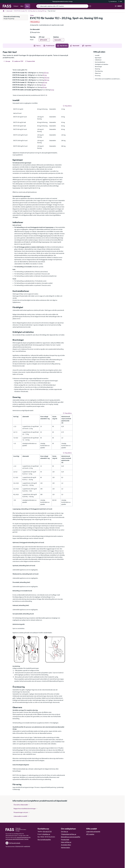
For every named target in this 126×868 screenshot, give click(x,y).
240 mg (47, 77)
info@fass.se (46, 834)
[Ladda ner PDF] (18, 61)
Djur (27, 6)
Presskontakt (65, 840)
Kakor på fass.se (66, 842)
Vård (22, 6)
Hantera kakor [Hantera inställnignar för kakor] (65, 847)
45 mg (43, 85)
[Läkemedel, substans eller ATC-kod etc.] (64, 6)
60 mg (45, 82)
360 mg (46, 80)
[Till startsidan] (4, 11)
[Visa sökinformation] (90, 6)
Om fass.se (64, 831)
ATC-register (90, 834)
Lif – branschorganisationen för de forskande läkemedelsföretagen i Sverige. (18, 838)
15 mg (52, 90)
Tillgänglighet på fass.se (69, 834)
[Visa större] (67, 106)
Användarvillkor (66, 845)
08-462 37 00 (47, 831)
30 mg (44, 75)
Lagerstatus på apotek (93, 831)
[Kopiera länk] (30, 61)
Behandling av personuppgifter (71, 837)
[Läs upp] (7, 61)
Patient (16, 6)
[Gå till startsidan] (7, 6)
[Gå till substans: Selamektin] (59, 40)
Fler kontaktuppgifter (44, 840)
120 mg (46, 73)
